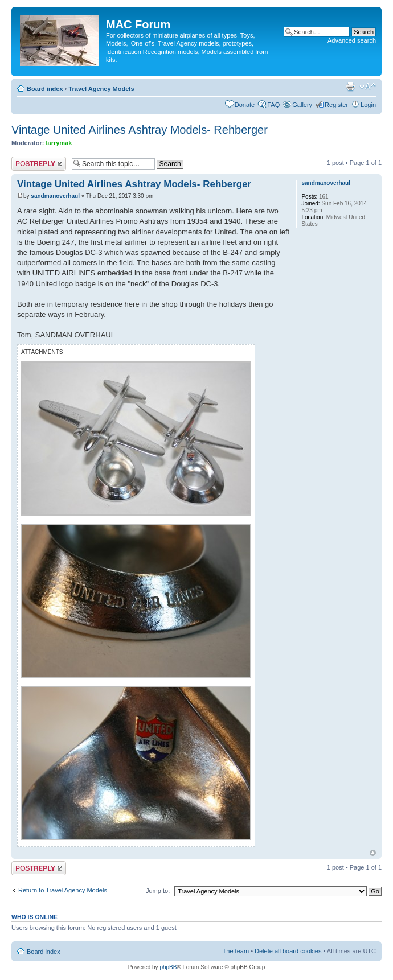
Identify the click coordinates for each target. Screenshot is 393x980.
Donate (245, 105)
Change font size (368, 87)
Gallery (302, 105)
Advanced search (352, 40)
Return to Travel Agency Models (63, 890)
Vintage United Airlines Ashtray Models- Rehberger (140, 130)
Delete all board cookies (288, 951)
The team (236, 951)
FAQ (273, 105)
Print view (350, 87)
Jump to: (158, 891)
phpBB (168, 967)
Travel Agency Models (101, 89)
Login (368, 105)
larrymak (59, 143)
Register (336, 105)
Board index (45, 89)
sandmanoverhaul (55, 196)
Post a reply (39, 164)
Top (373, 853)
